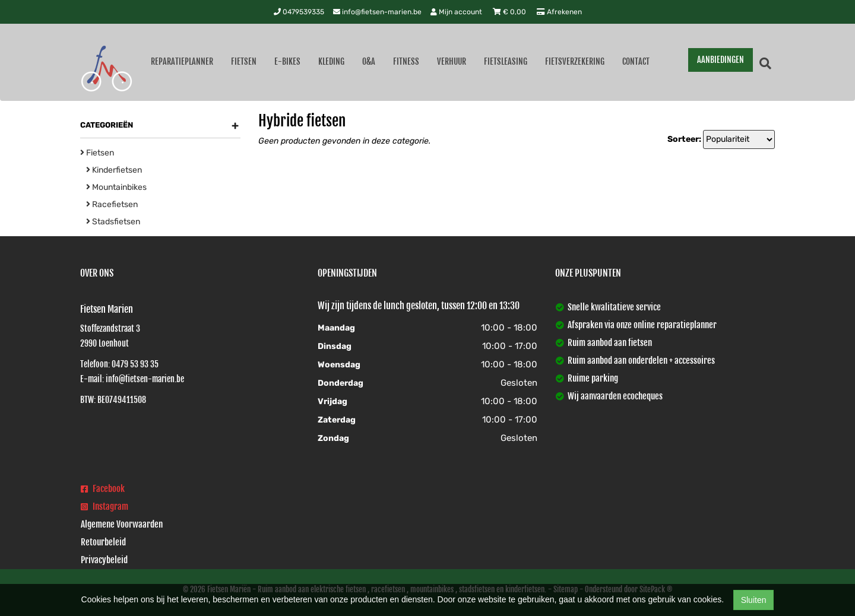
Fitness (406, 61)
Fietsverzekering (575, 61)
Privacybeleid (104, 560)
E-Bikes (287, 61)
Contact (636, 61)
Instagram (104, 507)
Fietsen (244, 61)
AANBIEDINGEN (721, 60)
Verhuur (452, 61)
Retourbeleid (103, 542)
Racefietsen (112, 204)
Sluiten (754, 600)
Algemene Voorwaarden (122, 524)
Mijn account (457, 12)
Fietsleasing (506, 61)
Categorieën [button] (159, 125)
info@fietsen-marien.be (377, 12)
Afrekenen (559, 12)
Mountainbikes (116, 187)
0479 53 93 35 (135, 364)
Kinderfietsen (114, 170)
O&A (369, 61)
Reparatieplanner (182, 61)
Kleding (331, 61)
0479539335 (299, 12)
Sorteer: (684, 139)
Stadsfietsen (113, 222)
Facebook (103, 489)
